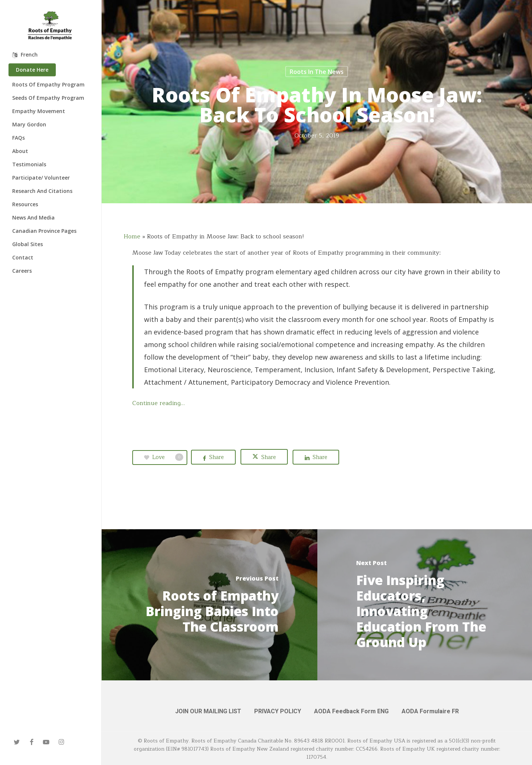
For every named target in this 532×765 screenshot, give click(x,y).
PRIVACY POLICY (278, 711)
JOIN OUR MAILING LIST (208, 711)
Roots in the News (317, 72)
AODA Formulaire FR (430, 711)
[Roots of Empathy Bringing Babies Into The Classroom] (209, 605)
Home (132, 237)
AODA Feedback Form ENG (351, 711)
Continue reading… (158, 403)
